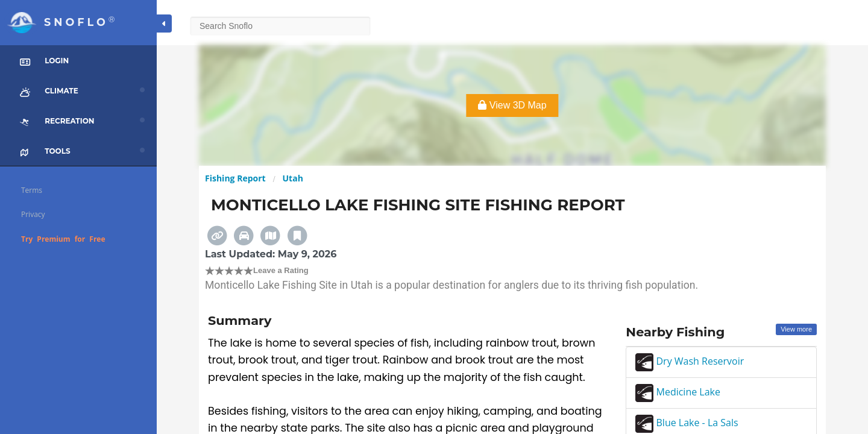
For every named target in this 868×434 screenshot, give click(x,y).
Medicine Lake (678, 392)
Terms (32, 190)
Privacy (33, 214)
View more (796, 329)
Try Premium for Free (63, 239)
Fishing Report (235, 178)
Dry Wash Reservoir (690, 361)
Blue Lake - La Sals (687, 423)
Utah (293, 178)
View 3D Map (512, 105)
